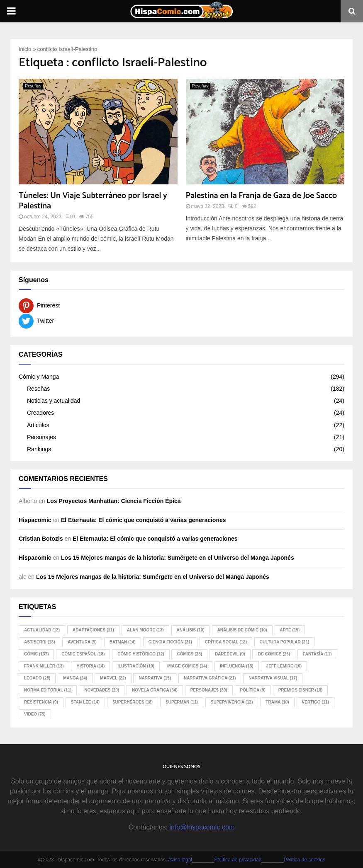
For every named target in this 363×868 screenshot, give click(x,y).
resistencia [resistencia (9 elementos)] (41, 702)
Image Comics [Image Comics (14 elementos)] (187, 666)
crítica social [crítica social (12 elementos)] (226, 642)
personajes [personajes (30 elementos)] (209, 690)
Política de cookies (305, 860)
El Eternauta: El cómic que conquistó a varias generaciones (144, 520)
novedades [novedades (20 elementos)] (102, 690)
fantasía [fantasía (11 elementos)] (317, 654)
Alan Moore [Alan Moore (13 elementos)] (145, 630)
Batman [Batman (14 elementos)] (123, 642)
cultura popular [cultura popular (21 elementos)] (284, 642)
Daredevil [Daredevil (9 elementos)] (230, 654)
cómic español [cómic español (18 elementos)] (83, 654)
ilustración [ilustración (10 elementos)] (136, 666)
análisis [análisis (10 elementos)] (191, 630)
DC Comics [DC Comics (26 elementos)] (274, 654)
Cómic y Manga (39, 377)
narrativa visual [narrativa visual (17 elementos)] (273, 678)
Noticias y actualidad (54, 401)
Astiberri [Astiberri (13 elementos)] (39, 642)
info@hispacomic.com (202, 827)
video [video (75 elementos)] (35, 714)
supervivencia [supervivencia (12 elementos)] (232, 702)
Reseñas (33, 86)
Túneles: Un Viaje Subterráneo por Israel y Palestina (93, 201)
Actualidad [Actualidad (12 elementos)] (42, 630)
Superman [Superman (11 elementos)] (182, 702)
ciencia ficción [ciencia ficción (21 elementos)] (170, 642)
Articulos (38, 425)
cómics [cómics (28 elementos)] (189, 654)
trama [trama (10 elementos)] (277, 702)
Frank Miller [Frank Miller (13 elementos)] (44, 666)
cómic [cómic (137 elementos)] (36, 654)
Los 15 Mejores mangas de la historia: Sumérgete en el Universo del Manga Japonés (178, 558)
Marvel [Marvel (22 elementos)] (113, 678)
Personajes (41, 437)
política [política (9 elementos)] (253, 690)
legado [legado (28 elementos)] (37, 678)
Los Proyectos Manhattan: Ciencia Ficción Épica (114, 501)
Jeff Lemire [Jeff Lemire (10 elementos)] (284, 666)
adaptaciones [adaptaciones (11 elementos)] (93, 630)
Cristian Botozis (41, 539)
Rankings (39, 449)
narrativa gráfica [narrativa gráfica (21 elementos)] (210, 678)
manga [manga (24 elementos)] (75, 678)
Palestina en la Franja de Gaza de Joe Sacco (262, 196)
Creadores (40, 413)
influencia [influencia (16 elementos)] (237, 666)
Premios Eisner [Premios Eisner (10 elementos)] (301, 690)
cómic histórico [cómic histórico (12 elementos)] (141, 654)
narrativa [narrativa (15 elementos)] (155, 678)
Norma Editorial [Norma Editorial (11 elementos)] (48, 690)
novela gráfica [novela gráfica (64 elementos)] (155, 690)
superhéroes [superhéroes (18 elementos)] (133, 702)
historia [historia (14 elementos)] (90, 666)
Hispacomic (35, 520)
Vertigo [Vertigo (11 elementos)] (316, 702)
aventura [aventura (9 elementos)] (82, 642)
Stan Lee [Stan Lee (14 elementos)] (85, 702)
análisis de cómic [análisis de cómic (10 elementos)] (242, 630)
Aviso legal (180, 860)
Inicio (25, 49)
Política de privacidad (238, 860)
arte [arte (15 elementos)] (290, 630)
